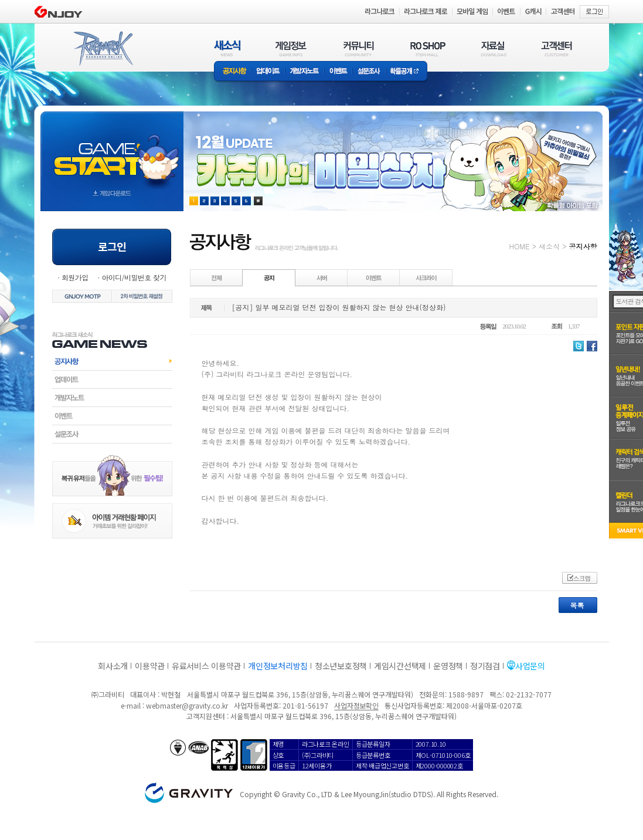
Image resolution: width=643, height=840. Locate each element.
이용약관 (150, 666)
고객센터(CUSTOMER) (557, 48)
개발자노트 (305, 72)
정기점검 (485, 666)
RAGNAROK (103, 49)
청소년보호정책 (341, 666)
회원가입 (75, 277)
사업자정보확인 (356, 705)
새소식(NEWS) (227, 48)
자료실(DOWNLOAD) (493, 48)
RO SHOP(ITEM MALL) (428, 48)
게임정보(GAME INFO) (291, 48)
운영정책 (448, 666)
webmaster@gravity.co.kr (187, 705)
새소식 (549, 246)
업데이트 (268, 72)
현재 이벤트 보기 (258, 201)
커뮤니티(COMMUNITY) (359, 48)
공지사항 (233, 72)
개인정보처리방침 (278, 666)
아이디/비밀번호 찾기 (134, 277)
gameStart (112, 150)
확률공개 (406, 72)
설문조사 (369, 72)
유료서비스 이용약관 (206, 666)
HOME (520, 246)
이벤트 (338, 72)
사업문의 (530, 666)
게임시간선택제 (400, 666)
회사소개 (113, 666)
